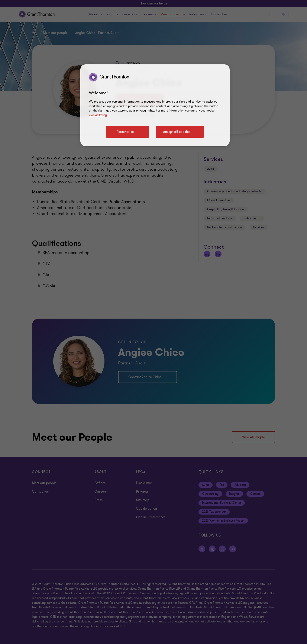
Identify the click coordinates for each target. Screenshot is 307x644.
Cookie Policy (98, 115)
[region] (155, 105)
